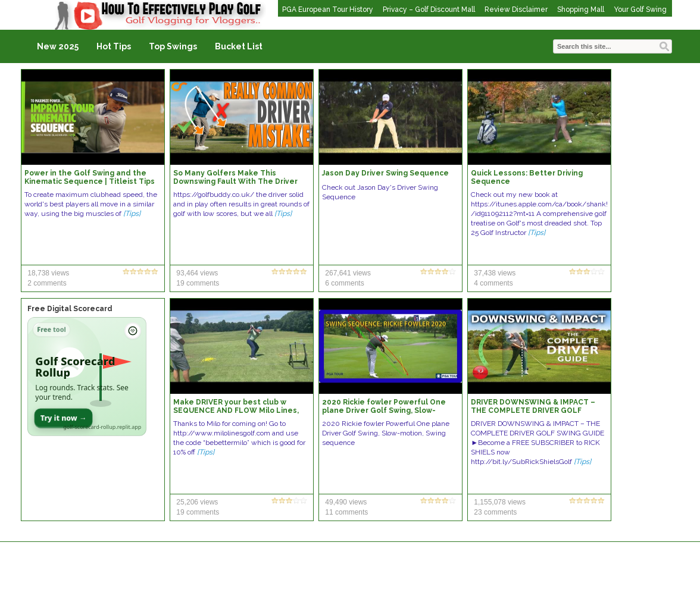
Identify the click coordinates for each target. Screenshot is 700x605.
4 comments (493, 283)
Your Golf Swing (640, 10)
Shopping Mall (581, 10)
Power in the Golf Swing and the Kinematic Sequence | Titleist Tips (90, 177)
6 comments (344, 283)
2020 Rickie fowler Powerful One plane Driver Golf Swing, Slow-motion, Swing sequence (384, 410)
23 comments (495, 512)
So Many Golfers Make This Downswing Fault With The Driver (235, 177)
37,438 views (495, 273)
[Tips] (132, 214)
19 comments (198, 283)
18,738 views (48, 273)
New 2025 (58, 46)
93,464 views (197, 273)
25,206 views (197, 502)
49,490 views (346, 502)
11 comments (346, 512)
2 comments (47, 283)
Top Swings (173, 46)
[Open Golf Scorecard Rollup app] (87, 377)
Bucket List (239, 46)
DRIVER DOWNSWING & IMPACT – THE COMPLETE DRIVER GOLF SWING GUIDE (533, 410)
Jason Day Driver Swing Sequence (385, 173)
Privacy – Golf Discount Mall (429, 10)
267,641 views (348, 273)
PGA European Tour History (328, 10)
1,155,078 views (500, 502)
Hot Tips (114, 46)
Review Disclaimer (516, 10)
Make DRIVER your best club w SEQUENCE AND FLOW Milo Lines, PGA (236, 410)
